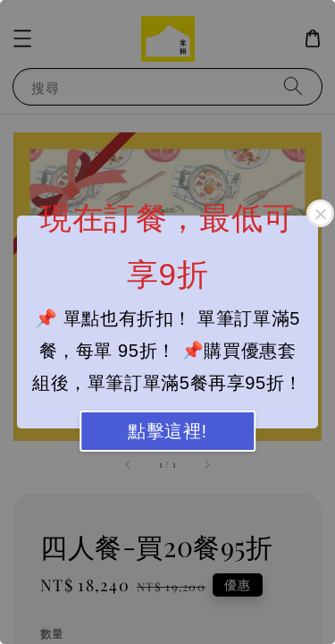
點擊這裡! (167, 431)
